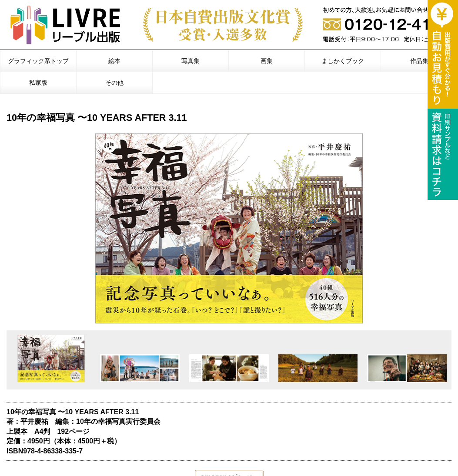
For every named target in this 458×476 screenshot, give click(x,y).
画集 (267, 61)
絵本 (114, 61)
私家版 (38, 83)
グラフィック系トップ (38, 61)
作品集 (419, 61)
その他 (114, 83)
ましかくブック (343, 61)
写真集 (191, 61)
